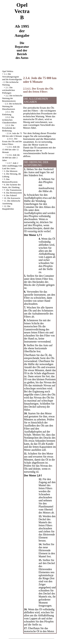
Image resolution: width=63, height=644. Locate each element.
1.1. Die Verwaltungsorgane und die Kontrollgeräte (12, 77)
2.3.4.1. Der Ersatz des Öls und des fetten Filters (12, 141)
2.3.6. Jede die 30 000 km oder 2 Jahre (11, 158)
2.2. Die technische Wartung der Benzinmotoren (12, 98)
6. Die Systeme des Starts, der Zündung (11, 186)
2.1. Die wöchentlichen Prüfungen (9, 90)
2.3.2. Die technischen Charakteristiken (9, 120)
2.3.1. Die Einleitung (8, 113)
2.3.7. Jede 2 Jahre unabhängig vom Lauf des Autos (12, 166)
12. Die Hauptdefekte (8, 207)
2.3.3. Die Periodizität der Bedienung (9, 128)
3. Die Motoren (11, 171)
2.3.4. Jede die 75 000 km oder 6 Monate (12, 135)
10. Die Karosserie (12, 198)
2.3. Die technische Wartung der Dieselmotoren (12, 106)
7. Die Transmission (13, 190)
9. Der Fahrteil (10, 195)
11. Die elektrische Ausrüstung (11, 202)
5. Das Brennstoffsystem (10, 181)
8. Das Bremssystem (13, 193)
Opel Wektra (8, 71)
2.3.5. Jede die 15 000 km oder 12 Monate (11, 149)
